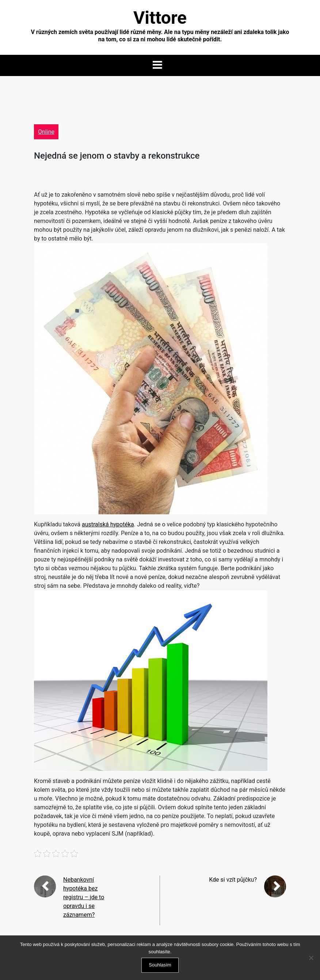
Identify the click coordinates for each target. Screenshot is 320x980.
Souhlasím (160, 965)
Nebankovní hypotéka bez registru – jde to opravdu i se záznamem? (84, 897)
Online (46, 132)
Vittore (160, 18)
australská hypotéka (108, 524)
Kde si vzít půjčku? (233, 880)
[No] (311, 958)
